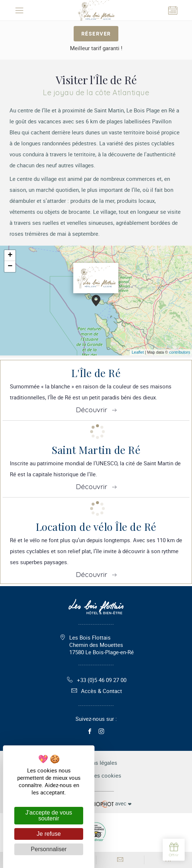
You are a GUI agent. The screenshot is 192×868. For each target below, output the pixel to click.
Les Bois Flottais (101, 645)
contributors (180, 352)
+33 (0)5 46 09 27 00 (96, 680)
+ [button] (10, 256)
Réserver (96, 33)
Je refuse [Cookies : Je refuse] (49, 834)
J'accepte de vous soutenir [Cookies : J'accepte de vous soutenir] (49, 815)
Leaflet (138, 352)
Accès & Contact (96, 691)
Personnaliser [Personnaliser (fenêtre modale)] (49, 849)
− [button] (10, 267)
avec (96, 804)
